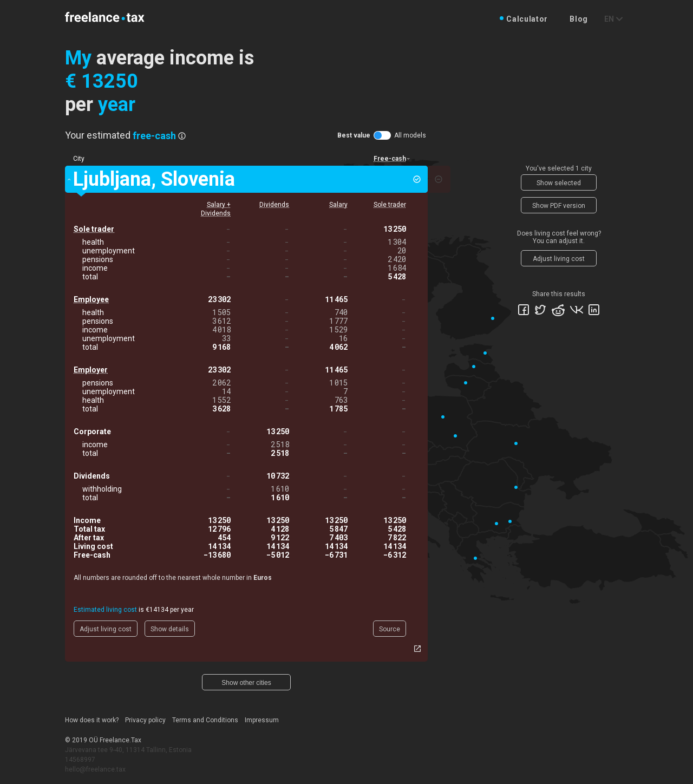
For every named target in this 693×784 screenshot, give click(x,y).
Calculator (527, 19)
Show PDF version (559, 206)
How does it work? (92, 720)
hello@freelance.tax (95, 769)
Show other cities (246, 683)
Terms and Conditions (205, 720)
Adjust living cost (106, 629)
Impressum (262, 720)
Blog (579, 19)
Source (390, 629)
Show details (170, 629)
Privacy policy (145, 720)
